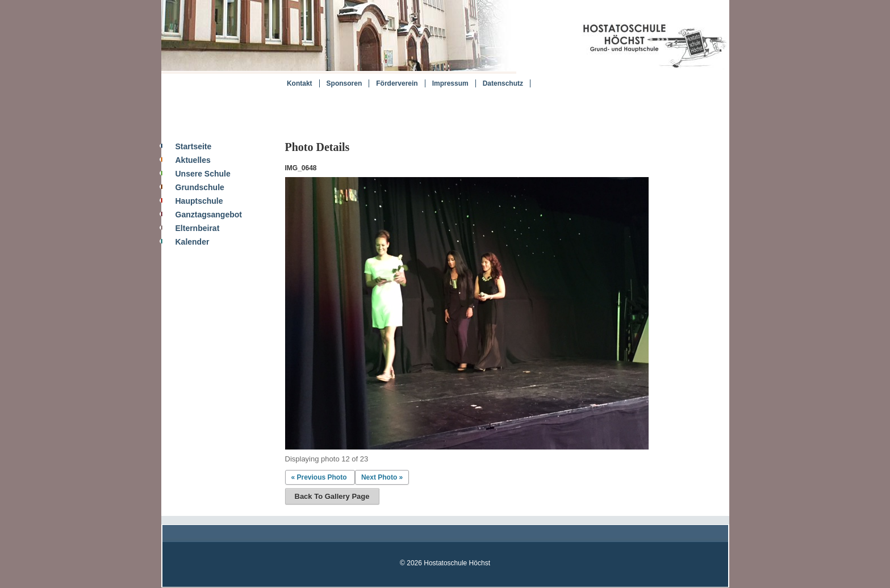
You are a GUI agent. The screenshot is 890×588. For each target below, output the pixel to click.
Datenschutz (503, 83)
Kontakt (300, 83)
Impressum (450, 83)
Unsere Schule (203, 174)
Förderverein (397, 83)
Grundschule (200, 187)
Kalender (193, 242)
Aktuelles (193, 160)
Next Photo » (382, 477)
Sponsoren (344, 83)
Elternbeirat (198, 228)
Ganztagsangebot (209, 215)
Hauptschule (199, 201)
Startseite (194, 146)
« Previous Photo (319, 477)
